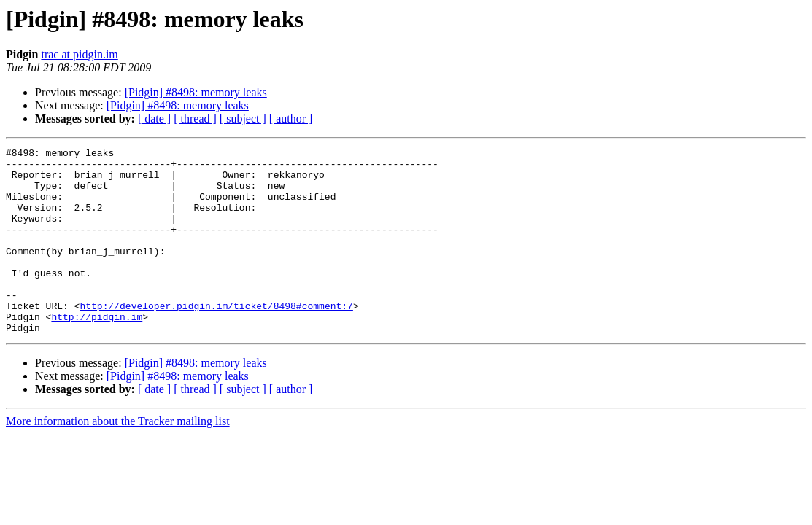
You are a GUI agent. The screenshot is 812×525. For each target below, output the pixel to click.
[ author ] (291, 118)
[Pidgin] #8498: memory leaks (196, 92)
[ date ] (154, 118)
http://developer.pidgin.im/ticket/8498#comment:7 (216, 338)
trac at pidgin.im (79, 54)
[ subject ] (243, 118)
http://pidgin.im (97, 351)
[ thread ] (195, 118)
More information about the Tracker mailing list (118, 458)
